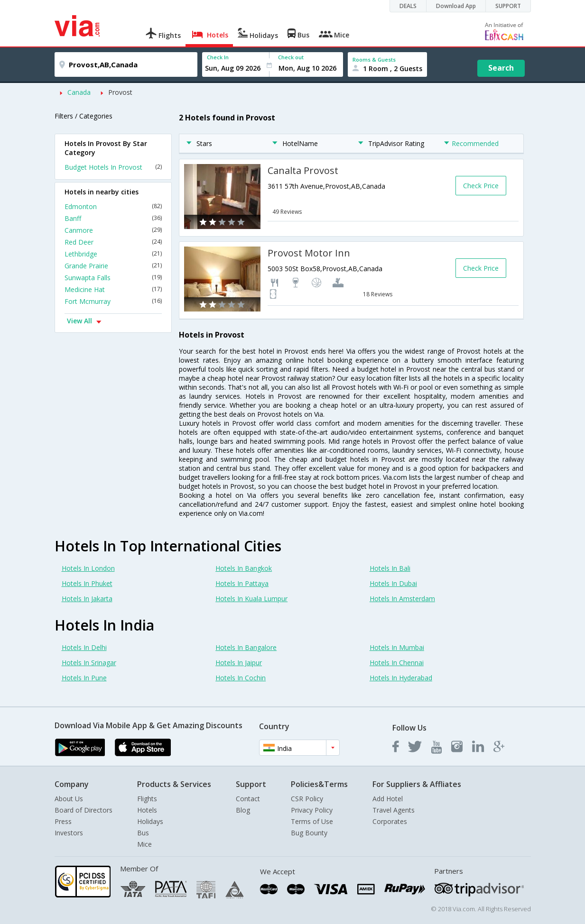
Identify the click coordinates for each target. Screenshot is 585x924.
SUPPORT (508, 6)
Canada (79, 92)
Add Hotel (388, 799)
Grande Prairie (113, 266)
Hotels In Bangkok (244, 568)
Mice (144, 844)
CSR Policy (307, 799)
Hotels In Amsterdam (402, 599)
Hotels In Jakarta (87, 599)
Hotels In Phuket (87, 583)
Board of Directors (84, 810)
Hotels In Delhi (84, 647)
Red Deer (113, 242)
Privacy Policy (312, 810)
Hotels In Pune (84, 678)
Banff (113, 218)
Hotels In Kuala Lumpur (251, 599)
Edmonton (113, 206)
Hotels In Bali (390, 568)
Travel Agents (394, 810)
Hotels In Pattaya (242, 583)
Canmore (113, 230)
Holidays (150, 821)
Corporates (390, 821)
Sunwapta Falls (113, 278)
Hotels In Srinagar (89, 663)
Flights (147, 799)
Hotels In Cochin (241, 678)
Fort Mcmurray (113, 301)
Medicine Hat (113, 289)
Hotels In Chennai (397, 663)
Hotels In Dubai (393, 583)
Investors (69, 833)
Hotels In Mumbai (397, 647)
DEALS (408, 6)
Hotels (147, 810)
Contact (248, 799)
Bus (143, 833)
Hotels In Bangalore (246, 647)
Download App (456, 6)
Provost (120, 92)
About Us (69, 799)
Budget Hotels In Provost (113, 167)
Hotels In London (88, 568)
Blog (243, 810)
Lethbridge (113, 254)
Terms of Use (312, 821)
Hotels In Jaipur (239, 663)
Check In (218, 57)
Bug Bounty (309, 833)
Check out (291, 57)
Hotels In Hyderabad (401, 678)
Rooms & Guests (374, 59)
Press (63, 821)
